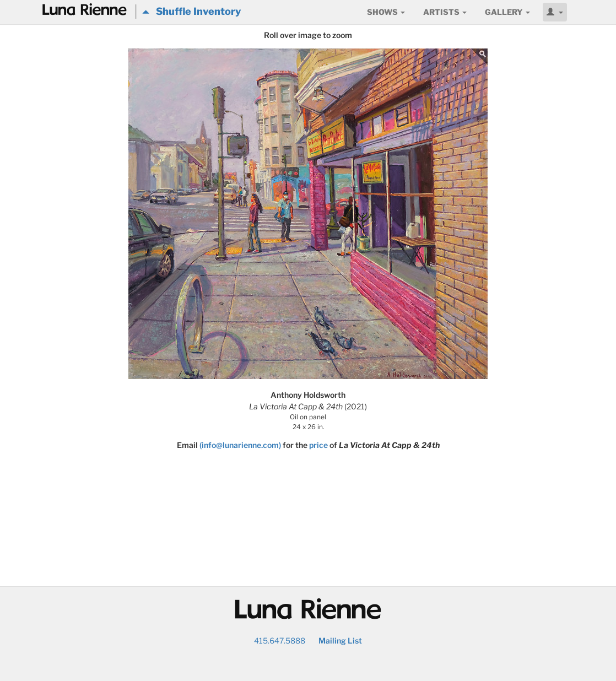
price (318, 445)
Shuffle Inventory (191, 11)
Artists (445, 12)
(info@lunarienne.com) (240, 445)
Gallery (507, 12)
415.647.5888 (280, 641)
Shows (386, 12)
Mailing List (340, 641)
